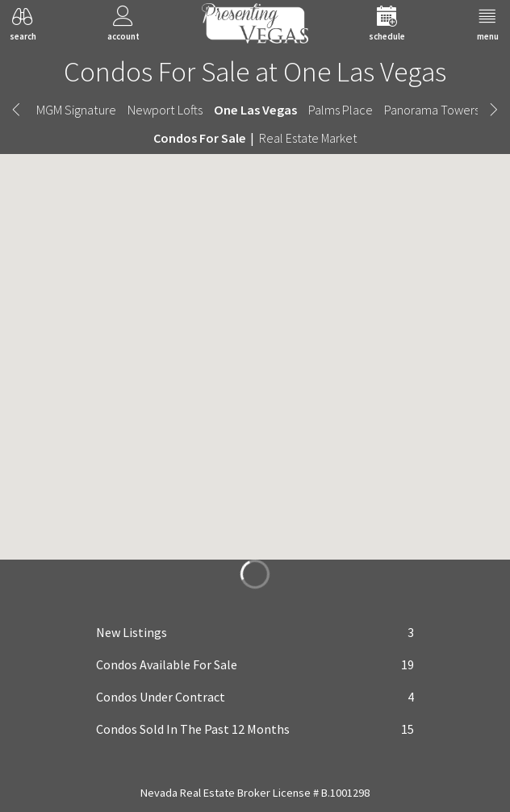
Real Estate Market (308, 138)
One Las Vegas (255, 110)
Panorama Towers (432, 110)
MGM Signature (76, 110)
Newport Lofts (165, 110)
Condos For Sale (199, 138)
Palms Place (341, 110)
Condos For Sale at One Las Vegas (255, 71)
